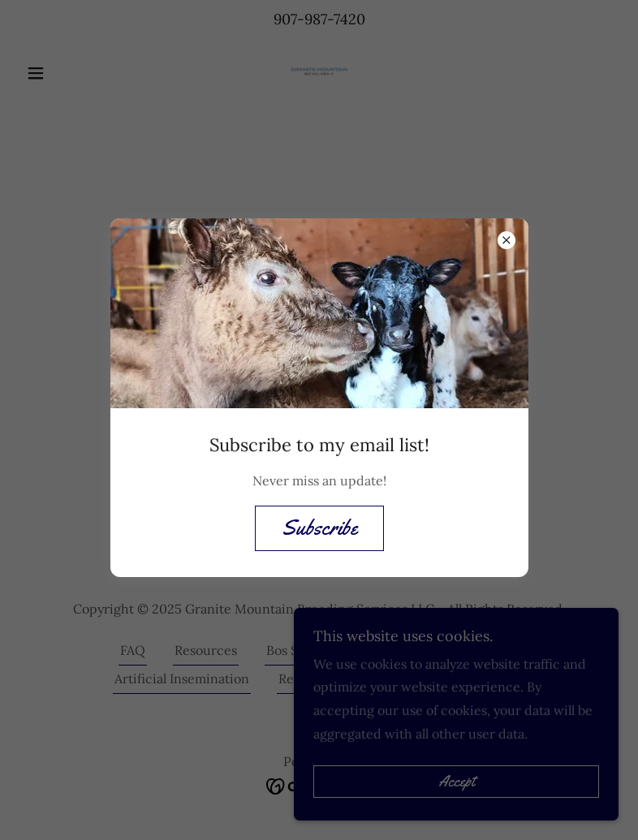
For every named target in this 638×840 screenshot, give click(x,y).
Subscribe (319, 528)
